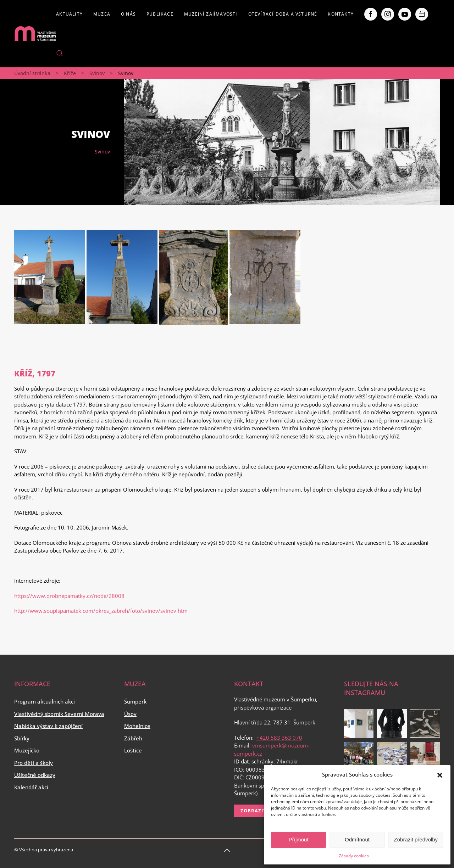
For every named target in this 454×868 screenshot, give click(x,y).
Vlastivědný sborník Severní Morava (59, 714)
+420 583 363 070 (279, 738)
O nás (128, 14)
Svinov (97, 73)
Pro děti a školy (34, 763)
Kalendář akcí (31, 787)
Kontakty (341, 14)
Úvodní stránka (32, 73)
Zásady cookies (354, 856)
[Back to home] (35, 34)
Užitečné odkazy (35, 775)
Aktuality (69, 14)
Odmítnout (357, 839)
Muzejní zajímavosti (211, 14)
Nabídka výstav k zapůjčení (48, 726)
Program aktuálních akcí (45, 701)
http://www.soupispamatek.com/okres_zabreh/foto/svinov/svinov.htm (101, 611)
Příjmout (299, 839)
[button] (440, 774)
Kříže (70, 73)
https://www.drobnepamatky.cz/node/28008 (69, 596)
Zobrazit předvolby (416, 839)
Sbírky (22, 738)
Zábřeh (133, 738)
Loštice (133, 750)
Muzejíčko (27, 750)
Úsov (130, 714)
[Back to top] (227, 850)
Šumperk (135, 701)
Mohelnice (137, 726)
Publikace (160, 14)
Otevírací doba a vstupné (283, 14)
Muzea (102, 14)
